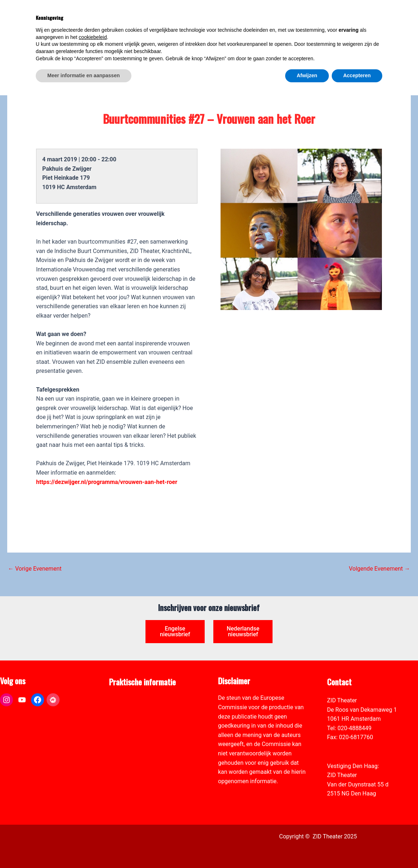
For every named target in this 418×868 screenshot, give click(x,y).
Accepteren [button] (357, 848)
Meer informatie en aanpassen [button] (84, 848)
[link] (409, 45)
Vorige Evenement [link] (35, 569)
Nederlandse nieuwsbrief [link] (243, 631)
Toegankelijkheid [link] (130, 737)
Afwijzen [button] (307, 848)
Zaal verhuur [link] (125, 719)
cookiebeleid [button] (93, 810)
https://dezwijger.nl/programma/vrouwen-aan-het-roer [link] (107, 482)
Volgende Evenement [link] (379, 569)
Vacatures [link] (122, 728)
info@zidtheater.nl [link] (350, 747)
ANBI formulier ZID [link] (133, 700)
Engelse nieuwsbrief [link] (175, 631)
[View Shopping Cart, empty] (355, 15)
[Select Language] (379, 44)
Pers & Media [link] (126, 710)
